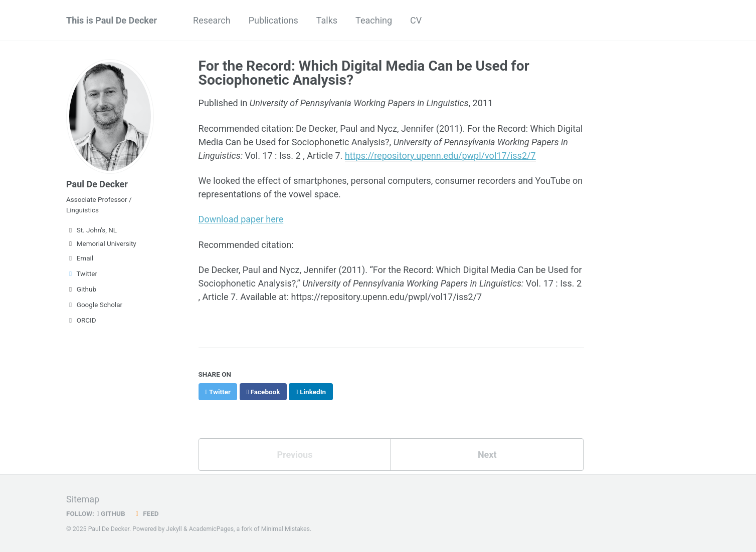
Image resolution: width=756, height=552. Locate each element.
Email (80, 258)
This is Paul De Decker (112, 20)
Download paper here (241, 219)
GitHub (111, 513)
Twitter (82, 273)
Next (487, 455)
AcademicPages (211, 529)
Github (81, 289)
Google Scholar (94, 305)
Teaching (374, 20)
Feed (146, 513)
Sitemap (83, 499)
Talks (327, 20)
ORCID (81, 320)
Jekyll (174, 529)
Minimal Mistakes (286, 529)
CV (416, 20)
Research (212, 20)
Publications (273, 20)
